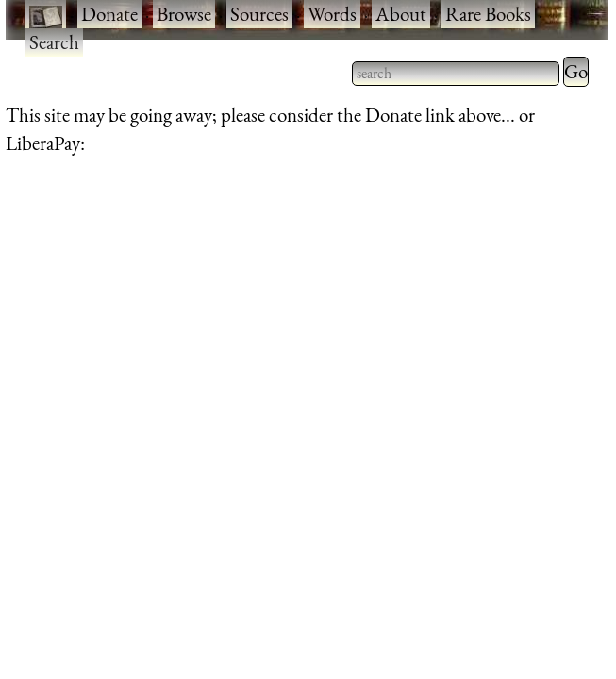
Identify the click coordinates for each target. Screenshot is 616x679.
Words (332, 14)
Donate (109, 14)
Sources (259, 14)
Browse (184, 14)
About (401, 14)
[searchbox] (456, 74)
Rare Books (488, 14)
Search (54, 42)
